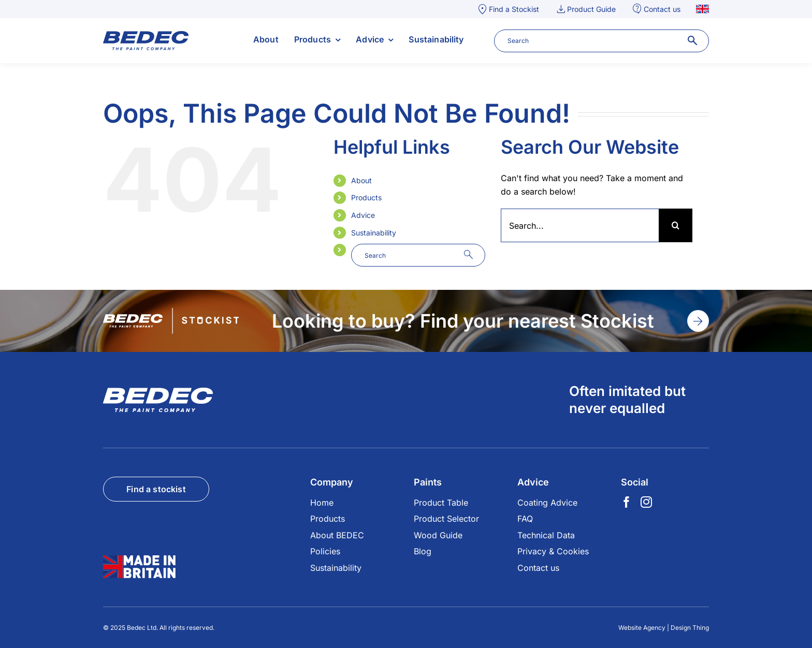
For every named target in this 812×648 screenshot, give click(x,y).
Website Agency (642, 628)
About (361, 180)
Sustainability (374, 233)
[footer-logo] (158, 392)
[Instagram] (646, 502)
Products (366, 197)
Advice (363, 215)
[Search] (676, 225)
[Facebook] (627, 502)
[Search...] (580, 225)
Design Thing (690, 628)
